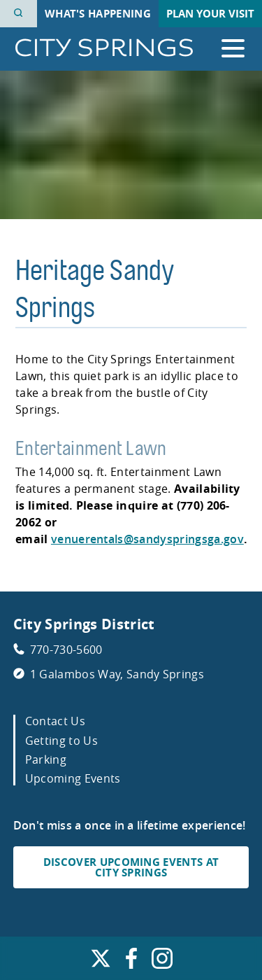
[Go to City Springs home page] (104, 49)
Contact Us (55, 721)
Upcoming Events (73, 778)
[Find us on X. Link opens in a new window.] (101, 962)
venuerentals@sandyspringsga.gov (147, 539)
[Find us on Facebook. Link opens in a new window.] (131, 962)
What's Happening (98, 14)
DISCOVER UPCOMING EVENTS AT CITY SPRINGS (131, 867)
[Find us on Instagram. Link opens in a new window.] (162, 962)
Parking (46, 759)
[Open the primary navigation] (233, 49)
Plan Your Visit (210, 14)
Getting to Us (61, 741)
